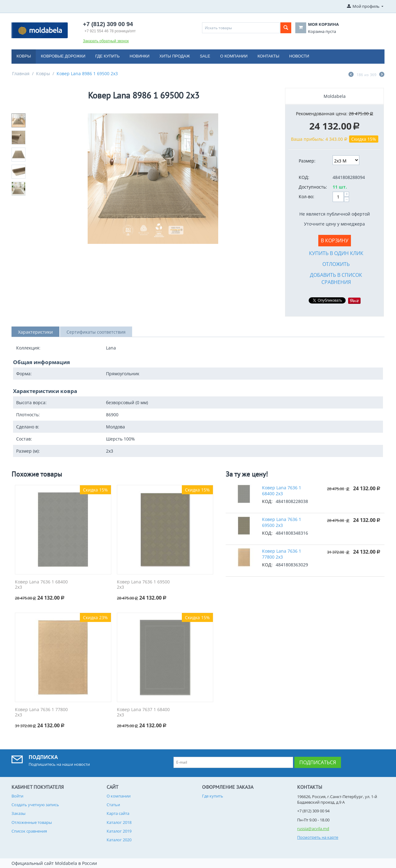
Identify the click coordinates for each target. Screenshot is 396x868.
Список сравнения (29, 831)
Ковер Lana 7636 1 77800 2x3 (41, 712)
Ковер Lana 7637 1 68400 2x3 (143, 712)
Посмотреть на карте (318, 837)
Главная (21, 73)
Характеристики (35, 332)
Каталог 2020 (119, 840)
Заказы (18, 813)
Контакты (268, 56)
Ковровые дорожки (63, 56)
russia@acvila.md (313, 829)
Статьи (113, 805)
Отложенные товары (32, 822)
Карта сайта (118, 813)
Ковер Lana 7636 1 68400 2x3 (41, 585)
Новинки (140, 56)
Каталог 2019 (119, 831)
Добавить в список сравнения (336, 279)
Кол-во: (306, 196)
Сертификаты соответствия (96, 332)
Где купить (108, 56)
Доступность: (313, 187)
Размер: (307, 161)
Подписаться (318, 762)
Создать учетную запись (35, 805)
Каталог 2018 (119, 822)
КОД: (304, 177)
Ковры (24, 56)
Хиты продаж (175, 56)
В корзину (335, 240)
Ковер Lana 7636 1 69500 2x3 (143, 585)
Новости (299, 56)
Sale (205, 56)
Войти (17, 796)
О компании (234, 56)
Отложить (336, 264)
